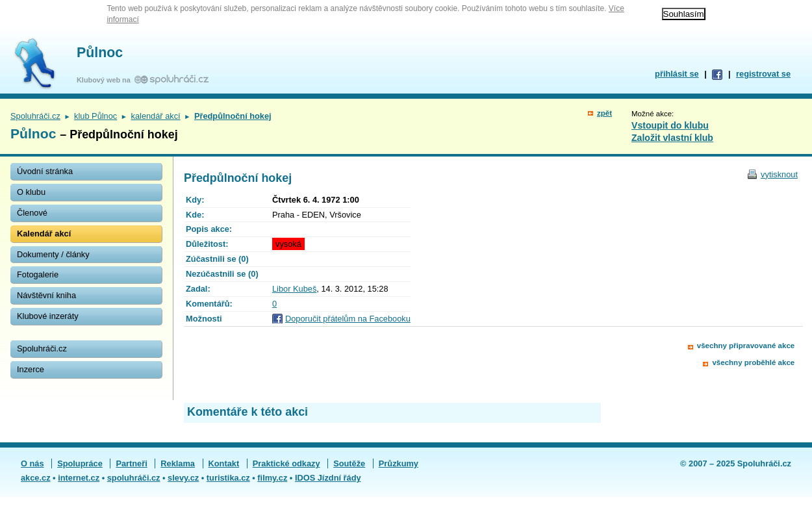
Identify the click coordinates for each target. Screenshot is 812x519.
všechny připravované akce (746, 346)
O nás (32, 463)
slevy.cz (183, 478)
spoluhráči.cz (134, 478)
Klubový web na (106, 80)
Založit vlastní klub (672, 138)
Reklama (178, 463)
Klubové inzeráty (48, 316)
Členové (32, 213)
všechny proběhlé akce (753, 362)
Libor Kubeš (294, 289)
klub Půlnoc (95, 116)
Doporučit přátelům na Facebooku (348, 319)
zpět (604, 113)
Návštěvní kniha (46, 295)
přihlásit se (677, 74)
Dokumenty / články (53, 254)
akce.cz (36, 478)
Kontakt (224, 463)
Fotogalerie (38, 274)
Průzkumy (399, 463)
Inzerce (31, 369)
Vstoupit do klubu (670, 125)
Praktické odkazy (286, 463)
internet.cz (79, 478)
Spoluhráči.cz (35, 116)
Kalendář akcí (44, 234)
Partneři (131, 463)
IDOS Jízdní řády (328, 478)
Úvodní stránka (45, 171)
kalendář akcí (156, 116)
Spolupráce (80, 463)
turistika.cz (228, 478)
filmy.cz (272, 478)
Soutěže (349, 463)
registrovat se (763, 74)
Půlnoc (100, 53)
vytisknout (779, 174)
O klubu (31, 192)
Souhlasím (684, 14)
